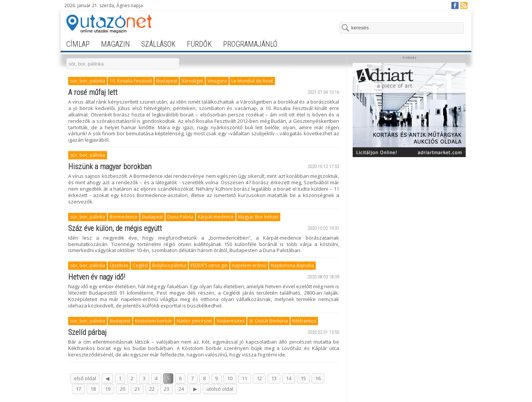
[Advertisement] (409, 208)
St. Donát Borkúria (268, 321)
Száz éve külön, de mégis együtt (115, 228)
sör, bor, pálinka (88, 81)
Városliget (192, 81)
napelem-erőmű (249, 265)
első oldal (85, 378)
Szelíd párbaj (87, 332)
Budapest (167, 81)
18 (93, 389)
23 (167, 389)
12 (259, 378)
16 (318, 378)
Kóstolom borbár (154, 321)
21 (137, 389)
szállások (158, 44)
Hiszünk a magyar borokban (110, 167)
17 (78, 389)
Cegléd (140, 265)
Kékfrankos (304, 321)
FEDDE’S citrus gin (209, 265)
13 (274, 378)
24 (181, 389)
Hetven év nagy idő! (97, 277)
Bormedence (124, 217)
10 (230, 378)
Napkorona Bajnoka (292, 265)
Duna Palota (180, 217)
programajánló (250, 44)
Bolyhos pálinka (169, 265)
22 (152, 389)
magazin (115, 44)
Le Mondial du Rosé (252, 81)
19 (108, 389)
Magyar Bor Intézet (258, 217)
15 (303, 378)
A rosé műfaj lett (93, 92)
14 (289, 378)
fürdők (199, 44)
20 (122, 389)
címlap (78, 44)
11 (245, 378)
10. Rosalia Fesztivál (131, 81)
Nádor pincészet (194, 321)
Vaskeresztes (231, 321)
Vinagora (217, 81)
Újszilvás (119, 265)
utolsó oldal (220, 389)
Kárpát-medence (216, 217)
